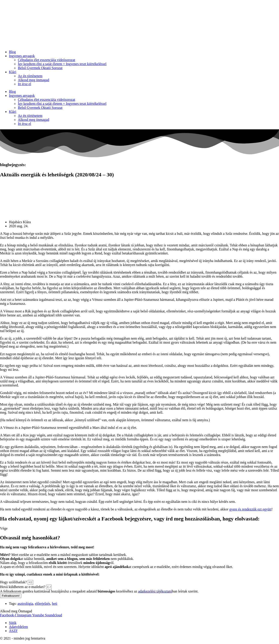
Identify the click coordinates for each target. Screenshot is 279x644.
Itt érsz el (25, 84)
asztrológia (25, 604)
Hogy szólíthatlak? (14, 582)
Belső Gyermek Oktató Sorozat (40, 68)
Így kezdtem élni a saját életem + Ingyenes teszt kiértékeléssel (62, 64)
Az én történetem (30, 76)
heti (55, 604)
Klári (13, 72)
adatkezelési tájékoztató (155, 591)
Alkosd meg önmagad (33, 80)
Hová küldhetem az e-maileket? (23, 587)
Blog (12, 52)
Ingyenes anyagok (22, 56)
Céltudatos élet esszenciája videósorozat (46, 60)
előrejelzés (43, 604)
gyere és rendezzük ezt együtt (250, 509)
